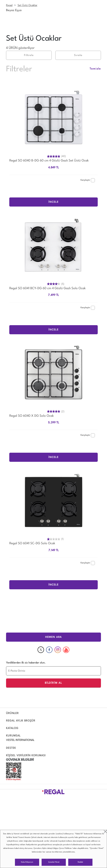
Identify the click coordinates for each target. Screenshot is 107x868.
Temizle (95, 69)
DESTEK (11, 748)
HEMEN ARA (53, 637)
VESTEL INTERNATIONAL (20, 740)
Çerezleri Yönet (54, 862)
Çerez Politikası (65, 848)
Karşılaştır (88, 180)
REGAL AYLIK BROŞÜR (21, 721)
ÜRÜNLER (12, 713)
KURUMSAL (13, 736)
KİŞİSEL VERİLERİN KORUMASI (26, 756)
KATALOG (12, 728)
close (105, 832)
